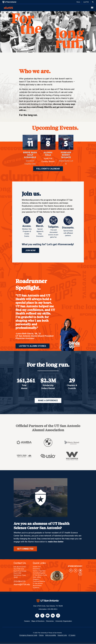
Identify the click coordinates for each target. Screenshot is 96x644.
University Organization (64, 621)
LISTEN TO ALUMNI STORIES (33, 346)
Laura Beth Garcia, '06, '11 (29, 334)
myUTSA (86, 2)
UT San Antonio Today (40, 575)
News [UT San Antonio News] (78, 2)
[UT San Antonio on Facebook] (71, 571)
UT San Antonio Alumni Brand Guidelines (38, 586)
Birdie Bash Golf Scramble (30, 155)
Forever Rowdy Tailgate (66, 155)
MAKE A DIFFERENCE (48, 400)
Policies (41, 635)
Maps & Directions (38, 621)
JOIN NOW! (30, 250)
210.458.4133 (20, 582)
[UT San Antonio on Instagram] (80, 574)
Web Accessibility (51, 635)
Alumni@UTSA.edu (22, 585)
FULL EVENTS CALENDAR (48, 169)
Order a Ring (37, 577)
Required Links (62, 635)
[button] (93, 2)
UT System (72, 635)
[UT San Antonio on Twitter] (76, 571)
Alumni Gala (48, 154)
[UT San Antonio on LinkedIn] (80, 571)
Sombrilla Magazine (39, 573)
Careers (27, 621)
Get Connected (25, 549)
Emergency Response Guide (28, 635)
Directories (50, 621)
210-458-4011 (52, 609)
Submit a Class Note (39, 571)
